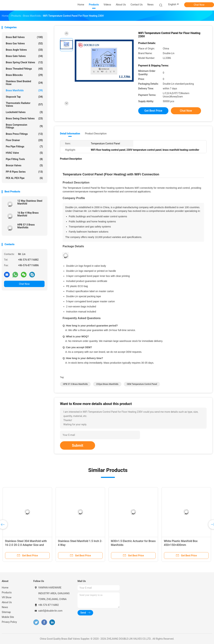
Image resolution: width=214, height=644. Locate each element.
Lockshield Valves (24, 112)
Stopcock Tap (24, 97)
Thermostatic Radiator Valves (24, 104)
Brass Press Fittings (24, 134)
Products (7, 592)
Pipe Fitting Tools (24, 159)
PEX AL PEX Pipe (24, 178)
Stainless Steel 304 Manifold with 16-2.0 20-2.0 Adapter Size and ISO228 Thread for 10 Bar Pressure (27, 545)
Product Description (96, 134)
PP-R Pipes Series (24, 172)
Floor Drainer (24, 140)
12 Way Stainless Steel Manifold (30, 202)
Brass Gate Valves (24, 56)
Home (5, 588)
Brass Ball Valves (24, 37)
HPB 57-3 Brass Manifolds (26, 226)
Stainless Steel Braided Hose (24, 83)
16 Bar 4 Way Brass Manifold (28, 214)
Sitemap (6, 612)
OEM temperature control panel (142, 384)
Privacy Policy (9, 622)
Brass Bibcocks (24, 75)
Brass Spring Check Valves (24, 62)
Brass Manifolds (24, 90)
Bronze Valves (24, 165)
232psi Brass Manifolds (107, 384)
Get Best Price (153, 111)
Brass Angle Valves (24, 50)
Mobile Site (8, 617)
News (5, 607)
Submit (78, 445)
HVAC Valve (24, 153)
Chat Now (199, 5)
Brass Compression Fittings (24, 126)
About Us (7, 602)
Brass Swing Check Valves (24, 118)
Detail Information (70, 134)
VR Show (7, 597)
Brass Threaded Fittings (24, 69)
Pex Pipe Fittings (24, 146)
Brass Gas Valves (24, 43)
